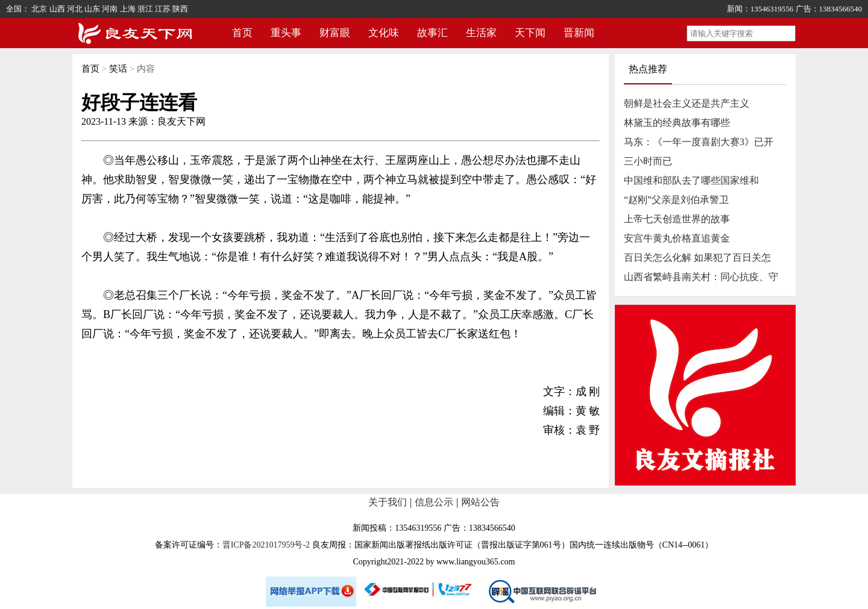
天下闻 (530, 33)
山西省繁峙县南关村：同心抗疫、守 (701, 277)
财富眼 (335, 33)
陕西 (180, 9)
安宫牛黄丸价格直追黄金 (677, 238)
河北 (75, 9)
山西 (57, 9)
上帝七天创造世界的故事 (677, 219)
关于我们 (388, 502)
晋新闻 (579, 33)
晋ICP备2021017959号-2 (266, 545)
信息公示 (434, 502)
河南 (110, 9)
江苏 (163, 9)
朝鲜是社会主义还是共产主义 (687, 103)
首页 (242, 33)
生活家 (481, 33)
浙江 (145, 9)
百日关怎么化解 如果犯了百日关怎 (697, 258)
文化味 (384, 33)
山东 (92, 9)
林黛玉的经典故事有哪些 (677, 123)
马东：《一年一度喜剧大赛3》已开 (699, 142)
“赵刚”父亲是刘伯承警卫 (676, 200)
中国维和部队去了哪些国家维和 (691, 180)
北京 (39, 9)
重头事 (286, 33)
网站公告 (480, 502)
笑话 (118, 69)
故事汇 (432, 33)
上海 (128, 9)
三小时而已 (648, 161)
